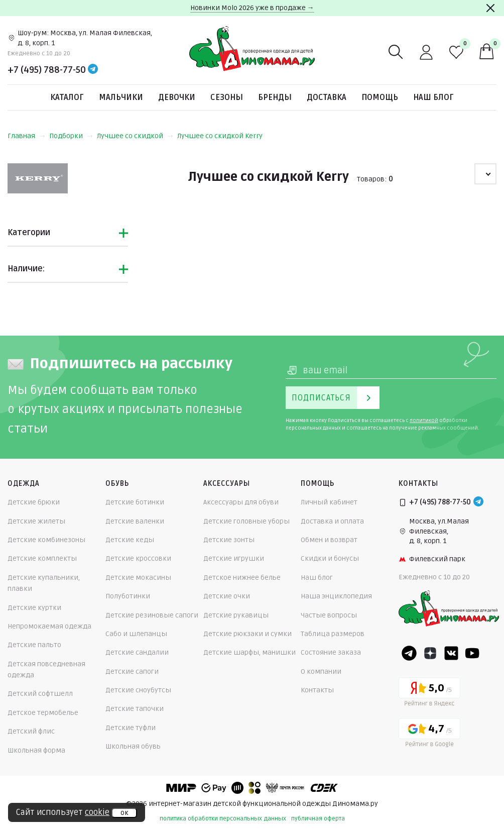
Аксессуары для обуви (241, 502)
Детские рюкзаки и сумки (247, 634)
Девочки (177, 97)
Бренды (275, 97)
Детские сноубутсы (138, 690)
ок (124, 813)
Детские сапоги (132, 671)
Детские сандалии (137, 652)
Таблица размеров (333, 634)
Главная (26, 136)
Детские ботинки (135, 502)
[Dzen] (430, 653)
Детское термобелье (43, 713)
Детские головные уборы (246, 521)
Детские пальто (34, 645)
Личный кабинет (329, 502)
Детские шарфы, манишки (249, 652)
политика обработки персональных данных (223, 819)
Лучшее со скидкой (135, 136)
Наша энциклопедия (336, 596)
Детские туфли (131, 728)
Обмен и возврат (329, 540)
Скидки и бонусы (330, 558)
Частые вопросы (329, 615)
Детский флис (31, 731)
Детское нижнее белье (242, 578)
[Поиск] (396, 52)
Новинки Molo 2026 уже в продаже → (252, 8)
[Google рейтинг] (429, 734)
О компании (321, 671)
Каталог (67, 97)
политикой (424, 421)
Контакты (317, 690)
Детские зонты (229, 540)
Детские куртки (34, 608)
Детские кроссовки (138, 558)
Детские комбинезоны (46, 540)
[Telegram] (93, 70)
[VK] (451, 653)
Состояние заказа (331, 652)
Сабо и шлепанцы (136, 634)
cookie (97, 812)
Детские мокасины (138, 578)
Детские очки (227, 596)
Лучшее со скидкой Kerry (220, 136)
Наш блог (433, 97)
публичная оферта (318, 819)
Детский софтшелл (40, 694)
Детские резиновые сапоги (152, 615)
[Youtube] (472, 653)
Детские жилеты (36, 521)
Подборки (71, 136)
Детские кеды (130, 540)
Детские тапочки (135, 709)
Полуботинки (128, 596)
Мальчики (121, 97)
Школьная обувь (133, 746)
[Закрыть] (490, 8)
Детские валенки (135, 521)
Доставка (327, 97)
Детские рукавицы (236, 615)
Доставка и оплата (332, 521)
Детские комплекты (42, 558)
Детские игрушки (234, 558)
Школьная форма (36, 750)
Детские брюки (34, 502)
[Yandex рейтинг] (429, 694)
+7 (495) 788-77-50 (47, 70)
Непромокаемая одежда (49, 626)
